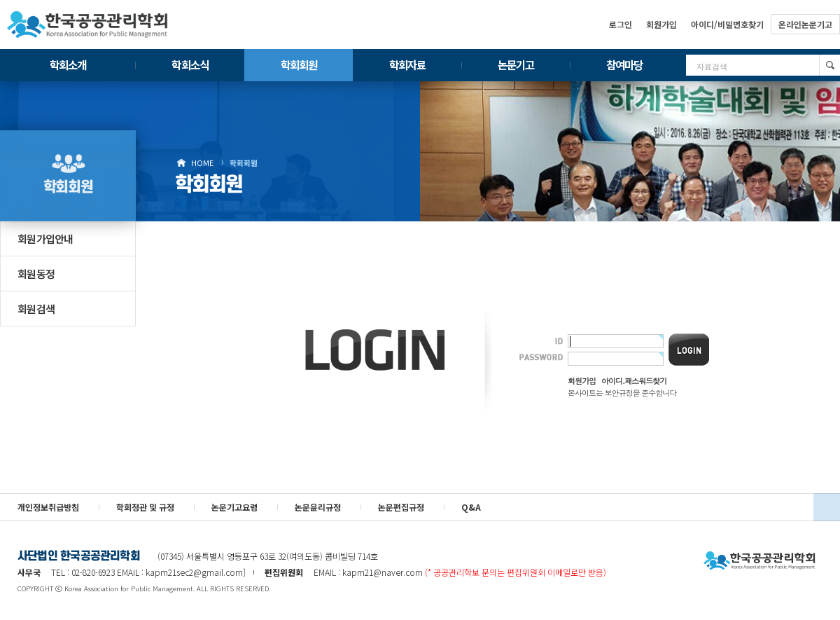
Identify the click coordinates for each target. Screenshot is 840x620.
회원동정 (36, 274)
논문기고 (516, 64)
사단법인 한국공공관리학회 (759, 561)
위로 (827, 507)
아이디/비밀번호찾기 (727, 24)
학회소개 (68, 64)
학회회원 (299, 64)
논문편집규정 (401, 507)
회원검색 (36, 309)
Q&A (471, 507)
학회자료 (407, 64)
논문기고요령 (234, 507)
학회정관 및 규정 (145, 507)
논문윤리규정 (318, 507)
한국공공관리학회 (87, 25)
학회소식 (190, 64)
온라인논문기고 (805, 24)
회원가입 (661, 24)
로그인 (621, 24)
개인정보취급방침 (48, 507)
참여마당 (624, 64)
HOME (202, 163)
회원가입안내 (45, 239)
